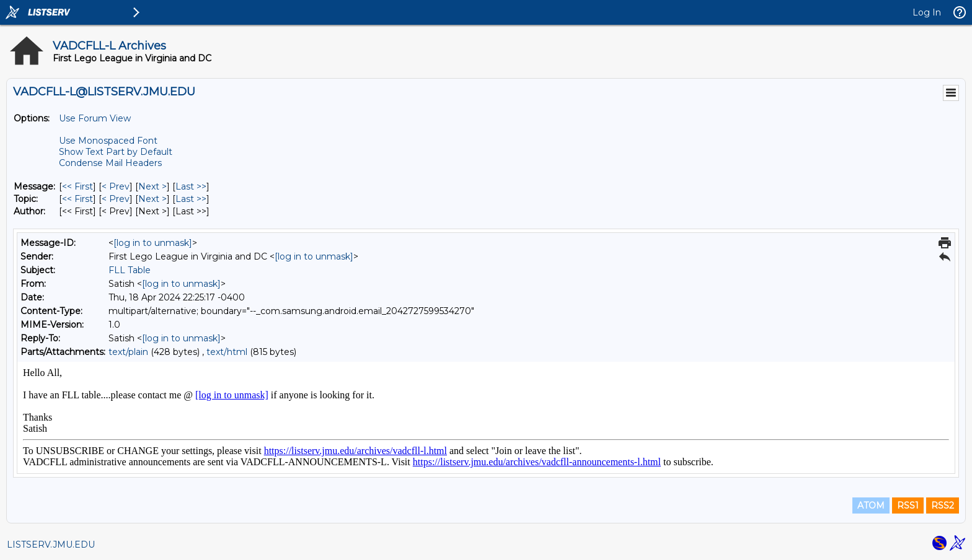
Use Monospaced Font (108, 141)
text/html (227, 352)
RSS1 (908, 505)
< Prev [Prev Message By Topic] (116, 199)
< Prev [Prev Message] (116, 186)
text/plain (128, 352)
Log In (927, 12)
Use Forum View (95, 118)
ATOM (871, 505)
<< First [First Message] (77, 186)
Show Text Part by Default (116, 152)
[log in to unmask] (153, 243)
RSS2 (943, 505)
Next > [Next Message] (152, 186)
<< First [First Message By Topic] (77, 199)
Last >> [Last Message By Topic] (191, 199)
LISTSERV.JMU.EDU (51, 545)
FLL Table (130, 270)
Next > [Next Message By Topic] (152, 199)
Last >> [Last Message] (191, 186)
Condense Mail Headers (110, 163)
